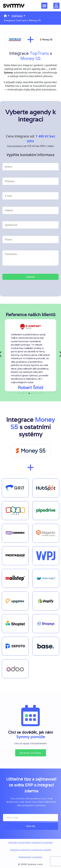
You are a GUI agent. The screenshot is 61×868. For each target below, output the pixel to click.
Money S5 (30, 58)
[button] (44, 6)
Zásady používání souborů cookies (31, 842)
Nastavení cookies (31, 857)
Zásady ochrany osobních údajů (31, 850)
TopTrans (39, 53)
